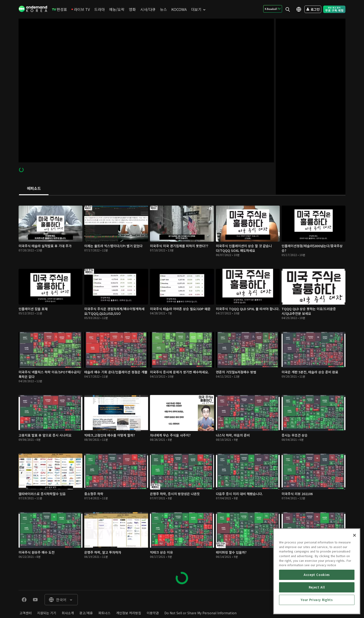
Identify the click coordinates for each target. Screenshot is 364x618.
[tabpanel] (182, 393)
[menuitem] (60, 9)
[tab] (34, 189)
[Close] (354, 577)
